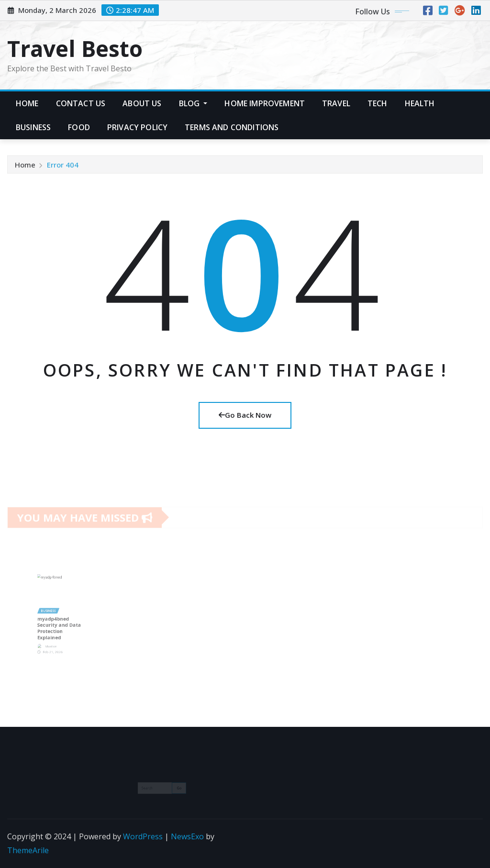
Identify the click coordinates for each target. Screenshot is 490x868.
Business (33, 127)
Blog (193, 103)
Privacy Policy (137, 127)
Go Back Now (245, 415)
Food (79, 127)
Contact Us (81, 103)
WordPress (143, 836)
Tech (378, 103)
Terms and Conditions (232, 127)
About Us (142, 103)
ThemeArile (28, 850)
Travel (336, 103)
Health (420, 103)
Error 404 (63, 167)
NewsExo (187, 836)
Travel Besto (75, 48)
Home (27, 103)
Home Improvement (265, 103)
